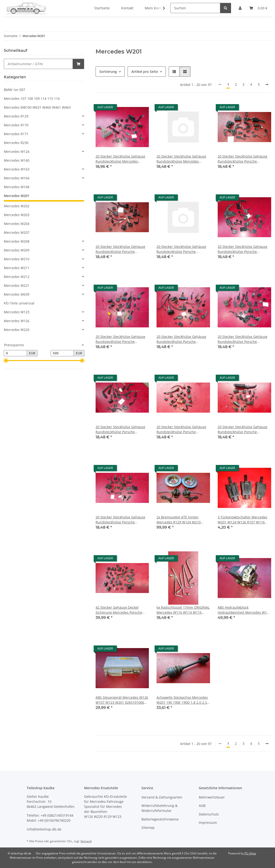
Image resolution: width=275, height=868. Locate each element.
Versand (86, 841)
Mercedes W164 (17, 178)
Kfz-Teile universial (19, 303)
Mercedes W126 (17, 321)
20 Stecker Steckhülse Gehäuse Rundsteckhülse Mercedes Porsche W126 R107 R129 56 (181, 159)
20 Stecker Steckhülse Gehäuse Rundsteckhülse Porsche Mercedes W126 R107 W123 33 (120, 520)
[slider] (6, 361)
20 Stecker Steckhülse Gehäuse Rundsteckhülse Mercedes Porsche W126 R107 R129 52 (120, 159)
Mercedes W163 (17, 169)
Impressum (208, 823)
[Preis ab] (15, 353)
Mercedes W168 (17, 187)
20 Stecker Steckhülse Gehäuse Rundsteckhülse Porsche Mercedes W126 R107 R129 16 (243, 339)
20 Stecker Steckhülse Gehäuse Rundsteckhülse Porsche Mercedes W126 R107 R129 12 (181, 249)
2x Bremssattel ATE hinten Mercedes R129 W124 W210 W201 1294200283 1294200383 (181, 520)
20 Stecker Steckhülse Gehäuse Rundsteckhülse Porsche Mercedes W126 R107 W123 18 (181, 429)
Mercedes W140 (17, 160)
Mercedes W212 (17, 277)
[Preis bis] (62, 353)
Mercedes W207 (17, 232)
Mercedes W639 (17, 294)
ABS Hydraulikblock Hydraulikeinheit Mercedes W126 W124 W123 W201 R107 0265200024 (244, 610)
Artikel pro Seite (145, 72)
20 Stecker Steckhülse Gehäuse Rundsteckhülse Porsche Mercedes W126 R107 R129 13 (243, 249)
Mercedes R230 (16, 143)
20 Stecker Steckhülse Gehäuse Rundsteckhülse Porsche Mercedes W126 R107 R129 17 (120, 429)
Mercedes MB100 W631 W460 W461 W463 (37, 107)
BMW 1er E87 (14, 90)
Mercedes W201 (17, 196)
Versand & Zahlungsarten (162, 797)
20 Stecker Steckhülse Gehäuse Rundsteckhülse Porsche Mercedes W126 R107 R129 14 (120, 339)
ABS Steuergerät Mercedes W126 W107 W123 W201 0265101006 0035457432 (122, 700)
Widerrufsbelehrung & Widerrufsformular (159, 808)
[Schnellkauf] (38, 64)
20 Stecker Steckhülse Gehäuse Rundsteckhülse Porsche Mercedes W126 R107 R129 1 (243, 159)
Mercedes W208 (17, 241)
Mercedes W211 (17, 268)
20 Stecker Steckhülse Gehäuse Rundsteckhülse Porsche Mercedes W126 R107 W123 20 (243, 429)
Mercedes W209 (17, 250)
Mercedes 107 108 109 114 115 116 (32, 99)
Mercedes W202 (17, 206)
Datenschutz (209, 814)
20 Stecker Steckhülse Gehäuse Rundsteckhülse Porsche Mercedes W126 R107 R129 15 (181, 339)
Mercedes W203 (17, 215)
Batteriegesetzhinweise (160, 819)
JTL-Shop (250, 853)
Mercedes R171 (16, 134)
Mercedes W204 (17, 224)
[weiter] (267, 85)
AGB (202, 806)
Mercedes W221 (17, 285)
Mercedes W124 (17, 152)
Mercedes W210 (17, 259)
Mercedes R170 (16, 125)
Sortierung (108, 72)
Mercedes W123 (17, 312)
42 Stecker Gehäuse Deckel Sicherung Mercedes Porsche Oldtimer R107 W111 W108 (119, 610)
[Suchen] (195, 8)
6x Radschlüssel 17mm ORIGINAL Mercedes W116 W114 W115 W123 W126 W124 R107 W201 (183, 610)
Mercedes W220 (17, 330)
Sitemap (148, 828)
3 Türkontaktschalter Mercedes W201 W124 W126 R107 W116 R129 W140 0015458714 (243, 520)
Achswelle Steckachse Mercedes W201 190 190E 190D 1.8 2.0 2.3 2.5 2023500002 (182, 700)
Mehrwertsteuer (212, 797)
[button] (161, 8)
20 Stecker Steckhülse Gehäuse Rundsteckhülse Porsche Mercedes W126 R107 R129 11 (120, 249)
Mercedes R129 (16, 116)
